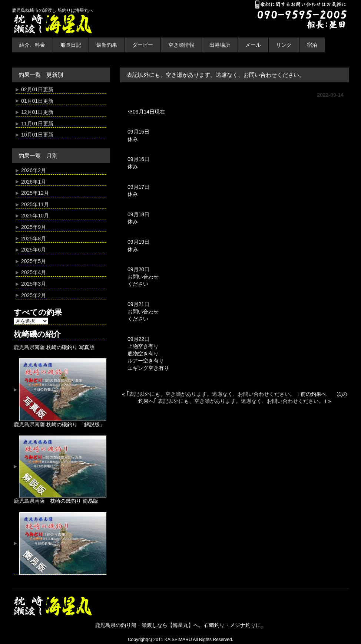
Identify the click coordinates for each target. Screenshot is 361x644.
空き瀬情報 (181, 45)
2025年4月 (34, 272)
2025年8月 (34, 239)
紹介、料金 (32, 45)
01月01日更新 (37, 101)
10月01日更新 (37, 135)
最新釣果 (107, 45)
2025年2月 (34, 295)
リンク (284, 45)
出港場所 (220, 45)
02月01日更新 (37, 89)
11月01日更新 (37, 124)
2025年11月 (35, 204)
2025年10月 (35, 216)
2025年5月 (34, 261)
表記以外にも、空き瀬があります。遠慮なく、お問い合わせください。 (213, 394)
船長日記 (71, 45)
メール (253, 45)
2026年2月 (34, 170)
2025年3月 (34, 284)
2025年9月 (34, 227)
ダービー (143, 45)
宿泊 (312, 45)
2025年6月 (34, 250)
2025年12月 (35, 193)
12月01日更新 (37, 112)
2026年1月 (34, 182)
